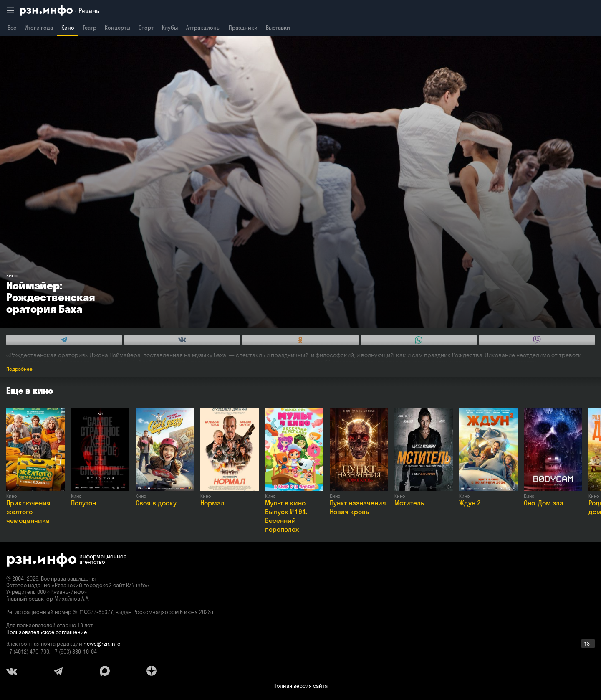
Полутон (83, 503)
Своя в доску (156, 503)
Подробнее (19, 369)
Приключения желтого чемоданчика (28, 512)
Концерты (117, 28)
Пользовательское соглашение (47, 632)
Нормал (212, 503)
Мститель (409, 503)
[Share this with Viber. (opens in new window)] (537, 340)
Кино (68, 28)
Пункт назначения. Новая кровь (359, 507)
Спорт (146, 28)
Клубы (170, 28)
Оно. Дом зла (544, 503)
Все (12, 28)
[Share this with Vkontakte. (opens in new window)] (182, 340)
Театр (90, 28)
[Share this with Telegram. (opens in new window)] (64, 340)
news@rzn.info (102, 644)
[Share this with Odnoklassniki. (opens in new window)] (300, 340)
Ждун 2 (470, 503)
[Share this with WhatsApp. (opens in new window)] (419, 340)
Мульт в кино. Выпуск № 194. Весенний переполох (286, 516)
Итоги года (39, 28)
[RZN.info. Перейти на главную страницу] (60, 11)
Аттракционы (203, 28)
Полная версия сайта (300, 686)
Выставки (278, 28)
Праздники (243, 28)
